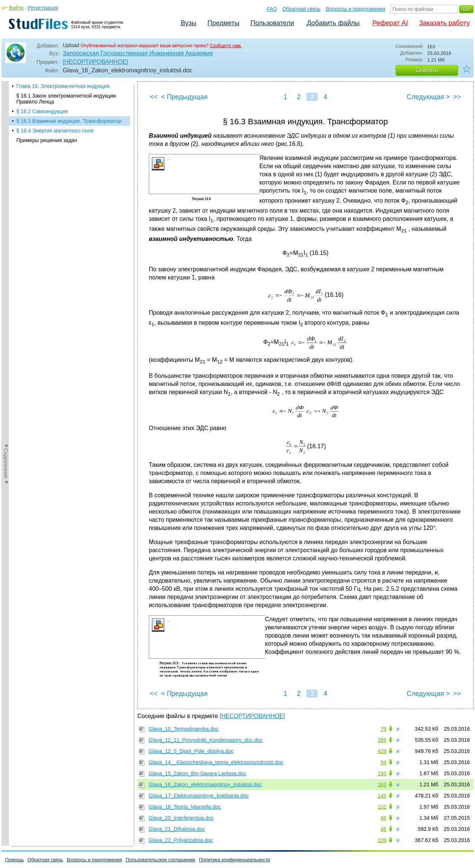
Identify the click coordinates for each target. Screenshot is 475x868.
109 (382, 840)
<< (154, 97)
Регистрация (43, 8)
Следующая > (428, 97)
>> (457, 97)
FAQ (272, 9)
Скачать (427, 70)
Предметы (223, 23)
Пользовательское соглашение (160, 860)
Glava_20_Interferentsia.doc (181, 818)
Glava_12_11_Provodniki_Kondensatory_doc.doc (205, 740)
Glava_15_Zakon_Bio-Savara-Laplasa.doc (197, 773)
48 (383, 818)
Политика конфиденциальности (235, 860)
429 (382, 751)
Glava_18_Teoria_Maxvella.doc (185, 807)
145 (382, 796)
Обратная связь (302, 9)
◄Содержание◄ (6, 211)
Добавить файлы (333, 23)
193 (382, 773)
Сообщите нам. (226, 46)
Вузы (189, 23)
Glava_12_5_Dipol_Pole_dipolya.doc (191, 751)
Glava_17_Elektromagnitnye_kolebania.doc (199, 796)
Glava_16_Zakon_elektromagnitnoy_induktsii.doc (205, 785)
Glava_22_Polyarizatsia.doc (181, 840)
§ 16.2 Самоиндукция (42, 111)
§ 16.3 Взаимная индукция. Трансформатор (69, 121)
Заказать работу (444, 23)
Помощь (14, 860)
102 (382, 807)
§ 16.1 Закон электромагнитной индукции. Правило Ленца (67, 99)
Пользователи (272, 23)
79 (383, 729)
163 (382, 785)
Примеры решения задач (47, 140)
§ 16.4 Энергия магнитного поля (55, 131)
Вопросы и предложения (356, 9)
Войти (16, 8)
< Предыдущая (184, 97)
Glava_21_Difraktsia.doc (177, 829)
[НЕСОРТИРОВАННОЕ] (95, 62)
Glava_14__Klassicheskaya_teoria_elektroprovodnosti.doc (216, 762)
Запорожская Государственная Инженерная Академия (138, 53)
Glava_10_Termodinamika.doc (184, 729)
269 (382, 740)
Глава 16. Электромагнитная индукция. (64, 86)
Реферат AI (390, 23)
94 (383, 762)
